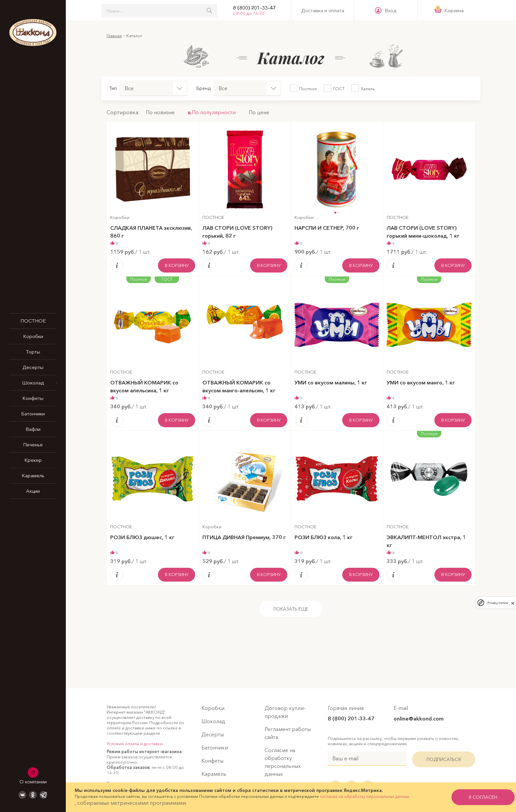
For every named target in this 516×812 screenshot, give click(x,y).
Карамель (33, 475)
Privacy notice (498, 603)
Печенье (33, 445)
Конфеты (33, 398)
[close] (513, 603)
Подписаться (444, 759)
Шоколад (33, 383)
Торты (33, 352)
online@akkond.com (419, 719)
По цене (259, 112)
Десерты (33, 367)
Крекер (33, 460)
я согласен (476, 797)
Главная (114, 36)
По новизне (160, 112)
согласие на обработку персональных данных (364, 796)
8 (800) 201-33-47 (254, 8)
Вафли (33, 429)
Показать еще (291, 609)
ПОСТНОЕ (33, 321)
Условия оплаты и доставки (135, 744)
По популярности (214, 112)
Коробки (33, 336)
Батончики (33, 414)
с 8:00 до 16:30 (249, 13)
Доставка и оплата (323, 11)
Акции (33, 491)
